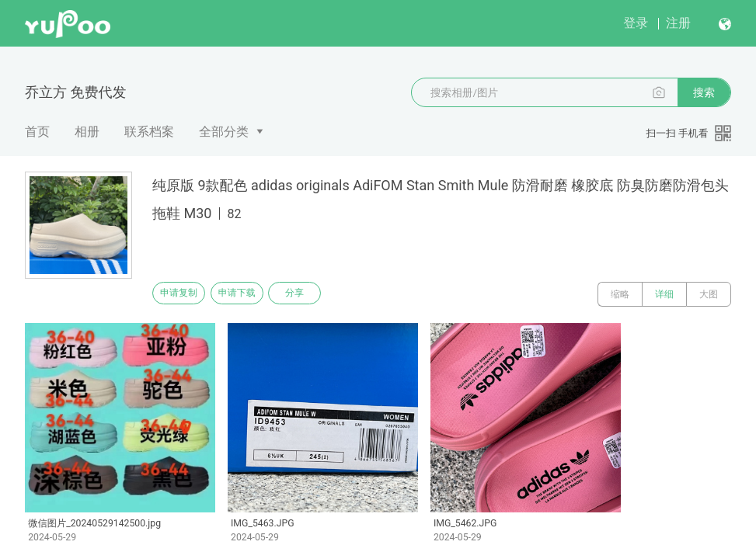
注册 (678, 23)
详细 (664, 294)
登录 (636, 23)
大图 (709, 294)
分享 (325, 294)
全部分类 (224, 132)
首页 (37, 132)
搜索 (704, 92)
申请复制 (185, 294)
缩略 (620, 294)
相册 (87, 132)
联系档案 (149, 132)
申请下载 (255, 294)
